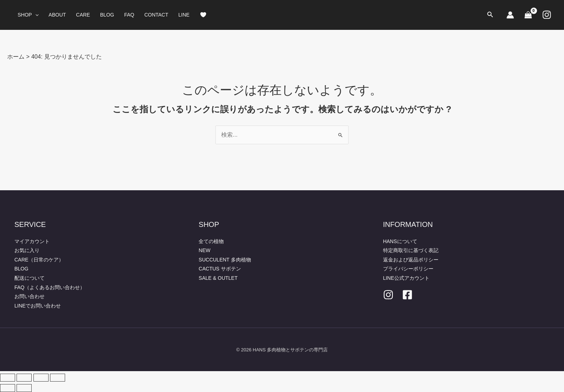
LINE (184, 15)
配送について (29, 278)
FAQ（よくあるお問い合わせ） (50, 287)
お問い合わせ (29, 296)
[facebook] (407, 295)
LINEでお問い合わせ (38, 306)
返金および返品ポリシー (411, 260)
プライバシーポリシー (408, 269)
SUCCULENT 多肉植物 (225, 260)
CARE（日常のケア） (39, 260)
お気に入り (27, 250)
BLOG (107, 15)
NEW (204, 250)
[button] (35, 15)
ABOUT (57, 15)
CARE (83, 15)
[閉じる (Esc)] (58, 378)
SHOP (28, 15)
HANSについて (400, 241)
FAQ (129, 15)
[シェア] (41, 378)
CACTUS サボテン (220, 269)
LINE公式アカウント (406, 278)
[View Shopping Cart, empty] (528, 15)
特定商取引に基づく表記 (411, 250)
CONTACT (156, 15)
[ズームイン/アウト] (8, 378)
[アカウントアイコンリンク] (510, 15)
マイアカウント (32, 241)
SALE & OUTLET (218, 278)
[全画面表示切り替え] (24, 378)
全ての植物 (211, 241)
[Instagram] (547, 15)
